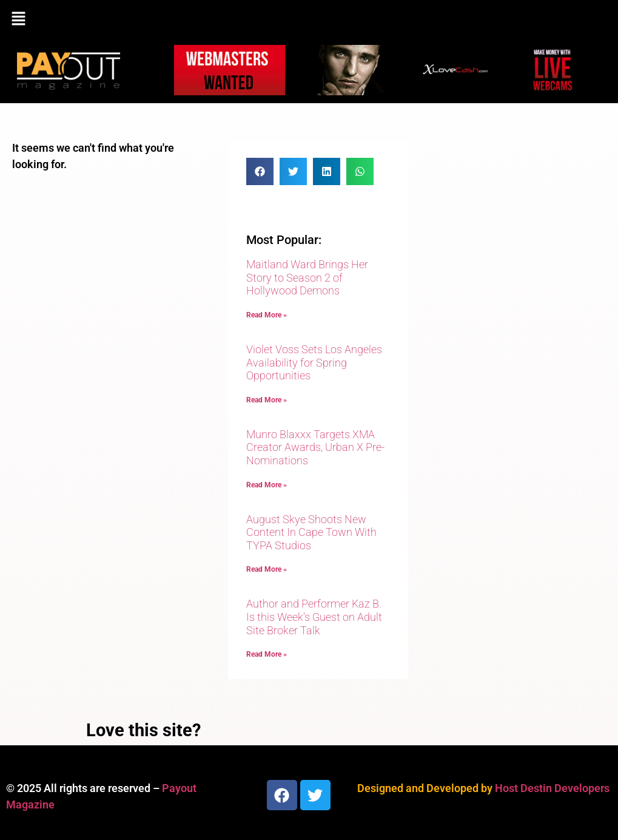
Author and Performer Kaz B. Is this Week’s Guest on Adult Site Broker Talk (314, 617)
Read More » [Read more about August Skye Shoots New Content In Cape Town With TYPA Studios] (267, 569)
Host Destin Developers (552, 788)
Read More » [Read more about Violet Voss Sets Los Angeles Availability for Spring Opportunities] (267, 400)
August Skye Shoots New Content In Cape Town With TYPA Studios (311, 532)
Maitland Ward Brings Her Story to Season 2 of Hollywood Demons (307, 277)
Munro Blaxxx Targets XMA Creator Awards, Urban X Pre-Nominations (315, 447)
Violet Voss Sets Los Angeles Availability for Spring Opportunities (314, 362)
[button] (309, 19)
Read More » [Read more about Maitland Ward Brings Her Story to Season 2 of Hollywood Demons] (267, 315)
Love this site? (143, 730)
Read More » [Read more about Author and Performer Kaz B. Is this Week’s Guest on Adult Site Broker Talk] (267, 654)
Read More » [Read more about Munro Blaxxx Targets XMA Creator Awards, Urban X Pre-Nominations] (267, 485)
